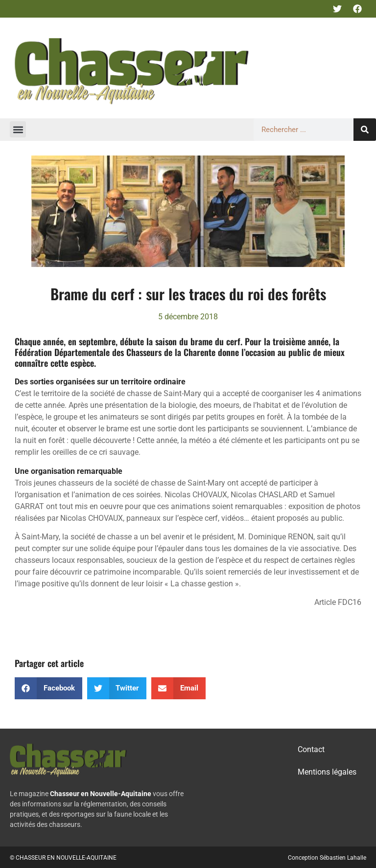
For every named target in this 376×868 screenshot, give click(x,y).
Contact (311, 749)
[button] (18, 129)
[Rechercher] (365, 130)
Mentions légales (327, 772)
